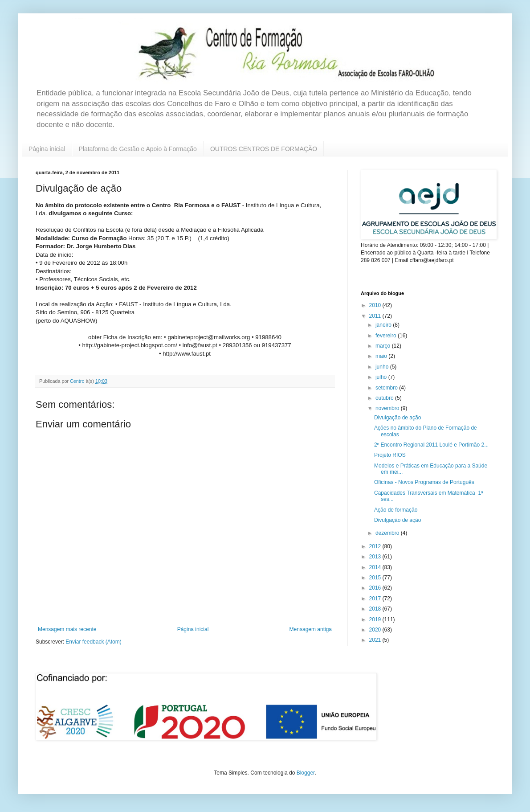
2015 (376, 578)
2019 (376, 619)
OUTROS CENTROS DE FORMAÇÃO (264, 149)
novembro (388, 408)
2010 (376, 305)
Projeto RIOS (390, 455)
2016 (376, 588)
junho (383, 367)
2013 (376, 557)
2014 (376, 567)
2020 (376, 630)
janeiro (384, 325)
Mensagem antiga (311, 629)
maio (382, 356)
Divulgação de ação (397, 418)
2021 (376, 640)
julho (382, 377)
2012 (376, 546)
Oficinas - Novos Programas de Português (424, 482)
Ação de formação (396, 510)
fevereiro (387, 336)
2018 (376, 609)
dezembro (388, 533)
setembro (387, 388)
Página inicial (47, 149)
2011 (376, 316)
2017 (376, 599)
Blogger (306, 773)
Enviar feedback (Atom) (93, 642)
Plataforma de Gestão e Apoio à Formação (138, 149)
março (384, 346)
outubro (385, 398)
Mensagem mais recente (67, 629)
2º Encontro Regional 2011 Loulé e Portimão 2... (431, 445)
